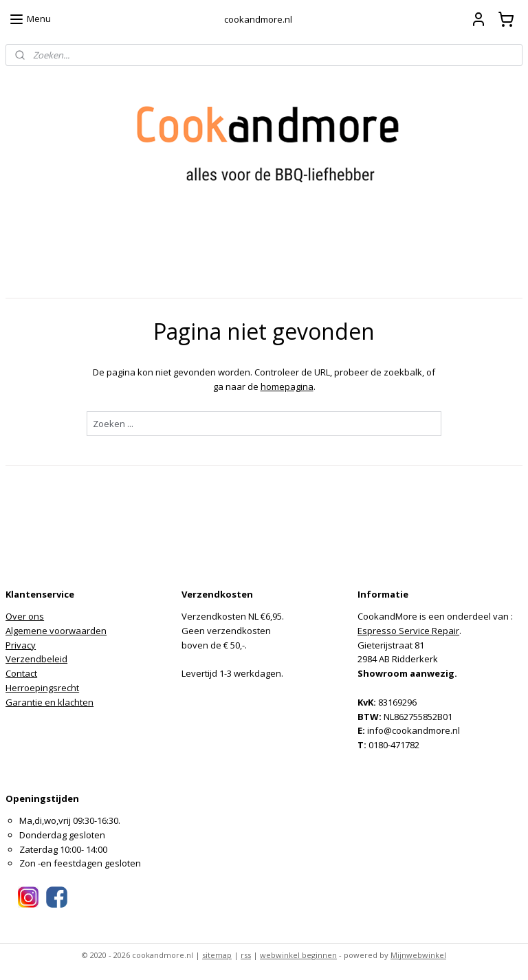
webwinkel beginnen (298, 955)
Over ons (25, 616)
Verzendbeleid (36, 659)
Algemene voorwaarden (56, 631)
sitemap (217, 955)
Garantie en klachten (49, 702)
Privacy (21, 645)
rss (246, 955)
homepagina (287, 386)
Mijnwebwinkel (418, 955)
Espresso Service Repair (408, 631)
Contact (21, 673)
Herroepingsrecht (42, 688)
